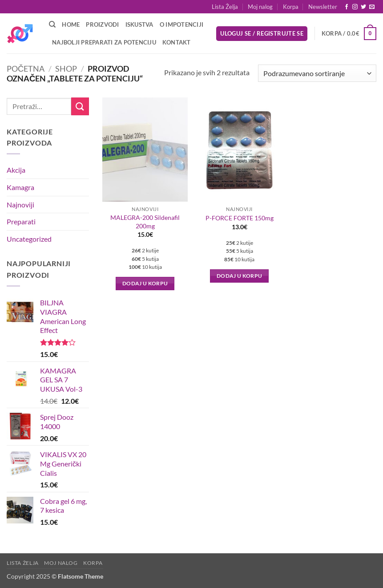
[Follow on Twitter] (363, 7)
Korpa (291, 7)
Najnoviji (20, 205)
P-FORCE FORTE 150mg (240, 218)
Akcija (16, 170)
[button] (323, 7)
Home (71, 24)
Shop (66, 69)
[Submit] (80, 106)
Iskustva (139, 24)
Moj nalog (260, 7)
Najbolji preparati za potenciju (104, 42)
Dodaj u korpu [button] (145, 283)
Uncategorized (29, 239)
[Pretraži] (52, 24)
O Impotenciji (181, 24)
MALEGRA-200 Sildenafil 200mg (145, 222)
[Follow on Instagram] (355, 7)
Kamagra (20, 187)
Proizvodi (102, 24)
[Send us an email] (372, 7)
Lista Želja (225, 7)
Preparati (21, 221)
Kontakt (177, 42)
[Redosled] (317, 73)
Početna (26, 69)
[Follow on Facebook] (347, 7)
